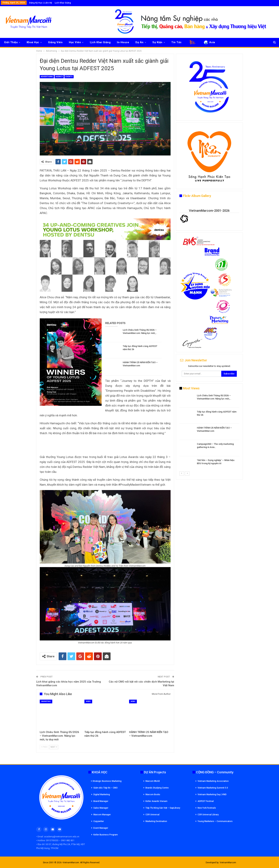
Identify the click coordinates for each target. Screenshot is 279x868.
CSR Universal (152, 815)
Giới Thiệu (11, 42)
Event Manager (101, 828)
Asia (209, 42)
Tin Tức (176, 42)
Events (69, 77)
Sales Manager (101, 808)
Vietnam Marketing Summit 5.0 (213, 788)
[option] (209, 433)
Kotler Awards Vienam (156, 801)
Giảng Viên (55, 42)
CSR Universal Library (208, 815)
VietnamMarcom (228, 863)
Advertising (47, 77)
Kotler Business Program (106, 835)
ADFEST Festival (206, 801)
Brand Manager (101, 801)
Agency (59, 77)
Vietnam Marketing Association (213, 781)
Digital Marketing (102, 794)
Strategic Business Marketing (106, 781)
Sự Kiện (157, 42)
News (88, 701)
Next (54, 747)
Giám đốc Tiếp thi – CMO (106, 788)
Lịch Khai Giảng (63, 3)
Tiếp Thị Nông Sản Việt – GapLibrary (163, 808)
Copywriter (99, 821)
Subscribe (229, 374)
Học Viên (75, 42)
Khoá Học (33, 42)
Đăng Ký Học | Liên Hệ (41, 3)
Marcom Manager (102, 815)
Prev (44, 747)
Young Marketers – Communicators (215, 821)
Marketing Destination (156, 821)
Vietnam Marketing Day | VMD (212, 794)
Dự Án (139, 42)
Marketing (46, 701)
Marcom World (153, 781)
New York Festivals (207, 808)
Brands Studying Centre (157, 788)
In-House (123, 42)
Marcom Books (153, 794)
